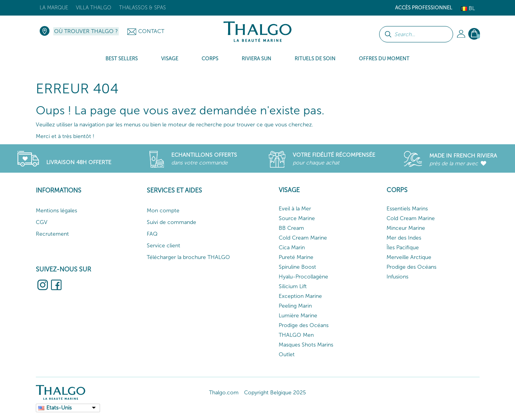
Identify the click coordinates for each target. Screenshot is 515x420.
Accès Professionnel (424, 8)
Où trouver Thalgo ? (86, 31)
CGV (42, 222)
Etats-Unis (59, 408)
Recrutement (52, 234)
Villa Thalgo (94, 8)
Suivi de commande (171, 222)
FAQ (152, 234)
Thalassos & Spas (142, 8)
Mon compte (163, 211)
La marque (54, 8)
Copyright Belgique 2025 (275, 393)
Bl (468, 8)
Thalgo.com (224, 393)
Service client (163, 246)
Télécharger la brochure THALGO (188, 257)
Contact (151, 31)
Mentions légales (56, 211)
